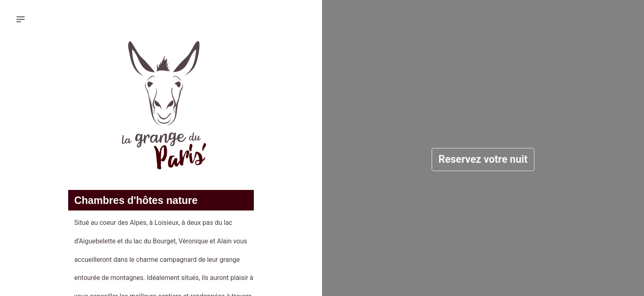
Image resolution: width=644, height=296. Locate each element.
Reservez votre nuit (483, 159)
